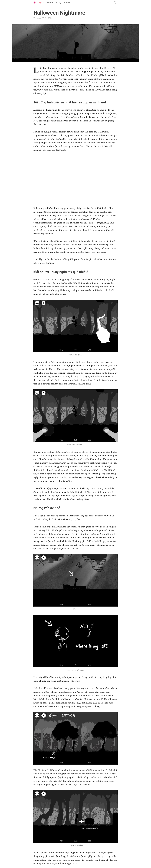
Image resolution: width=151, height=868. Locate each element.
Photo (67, 3)
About (50, 3)
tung (39, 3)
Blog (59, 3)
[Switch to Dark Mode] (115, 2)
